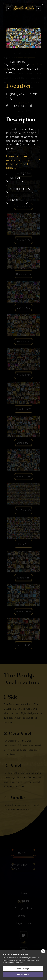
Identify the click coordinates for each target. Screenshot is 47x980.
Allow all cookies (23, 975)
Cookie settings (23, 969)
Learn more (19, 963)
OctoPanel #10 (20, 189)
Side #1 (15, 178)
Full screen (17, 62)
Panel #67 (17, 200)
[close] (43, 951)
